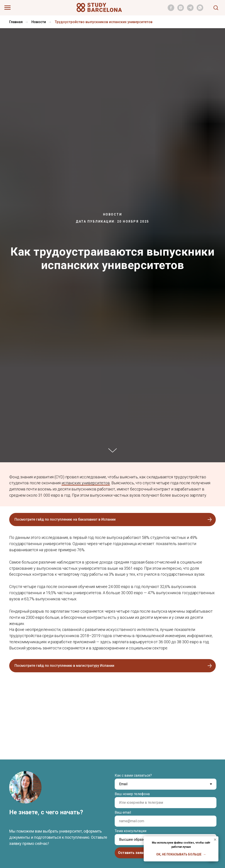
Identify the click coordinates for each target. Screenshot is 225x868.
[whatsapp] (200, 10)
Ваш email (123, 812)
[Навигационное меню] (7, 8)
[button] (216, 7)
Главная (16, 22)
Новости (39, 22)
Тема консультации (131, 831)
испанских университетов (86, 483)
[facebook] (171, 10)
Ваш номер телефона (132, 794)
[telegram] (190, 10)
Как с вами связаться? (133, 775)
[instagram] (181, 10)
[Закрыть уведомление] (215, 840)
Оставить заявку (132, 853)
